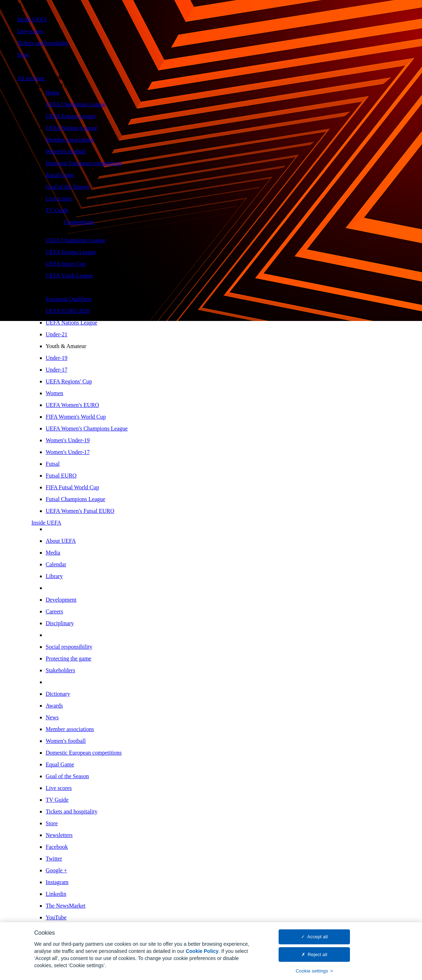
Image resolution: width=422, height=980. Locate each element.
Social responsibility (69, 647)
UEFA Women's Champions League (87, 428)
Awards (54, 706)
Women (54, 393)
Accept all (317, 939)
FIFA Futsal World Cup (72, 487)
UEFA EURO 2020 (68, 311)
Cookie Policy (202, 954)
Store (23, 55)
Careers (54, 611)
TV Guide (57, 210)
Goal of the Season (67, 187)
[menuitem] (232, 93)
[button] (46, 78)
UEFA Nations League (72, 128)
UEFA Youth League (69, 275)
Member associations (70, 140)
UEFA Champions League (76, 104)
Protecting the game (68, 659)
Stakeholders (60, 670)
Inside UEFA (32, 19)
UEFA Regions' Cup (69, 381)
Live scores (30, 31)
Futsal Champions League (75, 499)
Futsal (53, 464)
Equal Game (60, 175)
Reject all (318, 957)
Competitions (79, 222)
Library (54, 576)
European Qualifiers (69, 299)
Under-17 (57, 370)
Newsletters (59, 835)
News (52, 717)
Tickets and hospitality (43, 43)
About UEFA (61, 541)
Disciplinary (60, 623)
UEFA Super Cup (66, 264)
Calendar (56, 564)
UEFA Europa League (71, 116)
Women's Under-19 (68, 440)
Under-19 (57, 358)
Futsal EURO (61, 476)
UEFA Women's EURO (72, 405)
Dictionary (58, 694)
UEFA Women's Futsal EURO (80, 511)
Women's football (66, 151)
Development (61, 600)
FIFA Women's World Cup (76, 417)
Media (53, 553)
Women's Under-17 (68, 452)
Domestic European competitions (84, 163)
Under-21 (57, 334)
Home (53, 93)
